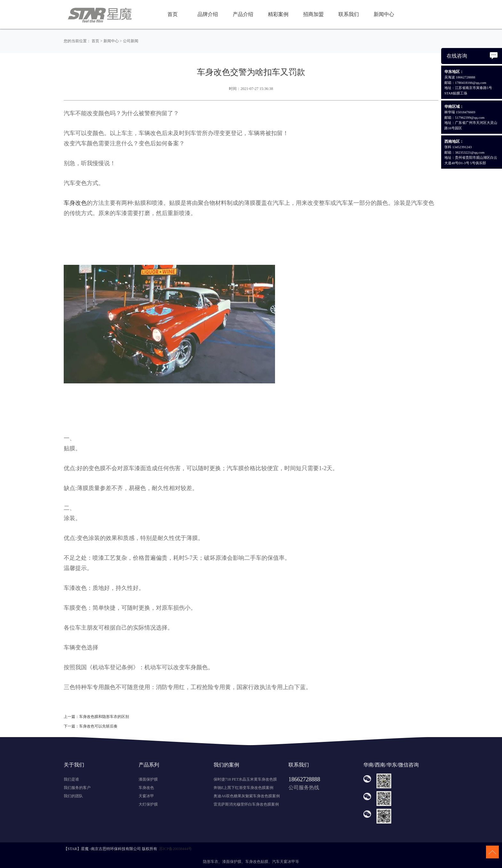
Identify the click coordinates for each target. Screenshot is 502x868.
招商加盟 (313, 14)
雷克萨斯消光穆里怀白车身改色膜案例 (246, 804)
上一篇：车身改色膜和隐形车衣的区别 (96, 717)
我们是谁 (71, 779)
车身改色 (146, 788)
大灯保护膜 (148, 804)
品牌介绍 (208, 14)
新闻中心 (384, 14)
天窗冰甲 (146, 796)
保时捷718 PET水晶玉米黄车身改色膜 (245, 779)
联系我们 (349, 14)
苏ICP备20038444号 (176, 849)
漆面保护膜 (148, 779)
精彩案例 (278, 14)
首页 (173, 14)
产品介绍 (243, 14)
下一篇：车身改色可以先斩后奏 (91, 726)
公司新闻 (131, 41)
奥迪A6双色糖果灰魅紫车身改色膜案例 (247, 796)
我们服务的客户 (77, 788)
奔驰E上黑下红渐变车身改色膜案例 (243, 788)
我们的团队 (73, 796)
